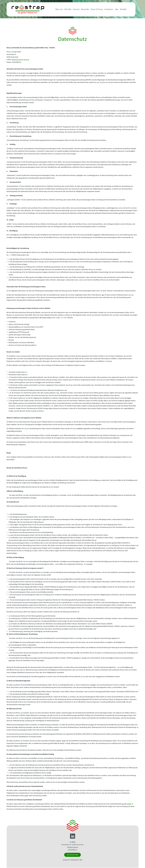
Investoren (112, 9)
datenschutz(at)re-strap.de (20, 60)
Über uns (62, 9)
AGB (81, 860)
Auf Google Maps (72, 855)
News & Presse (100, 9)
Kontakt (126, 9)
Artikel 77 (130, 804)
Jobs (120, 9)
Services (79, 9)
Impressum (66, 860)
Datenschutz (74, 860)
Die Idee (71, 9)
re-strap (28, 9)
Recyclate (88, 9)
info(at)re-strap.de (72, 847)
